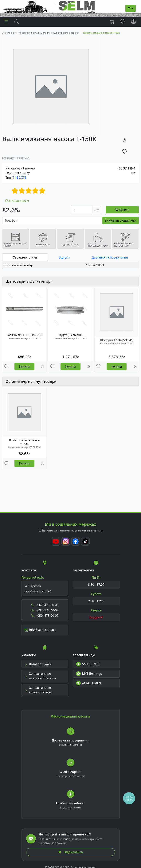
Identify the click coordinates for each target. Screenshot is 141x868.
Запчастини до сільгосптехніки (38, 690)
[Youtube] (56, 541)
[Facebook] (76, 541)
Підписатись (70, 852)
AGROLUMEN (89, 683)
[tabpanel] (70, 265)
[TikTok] (85, 541)
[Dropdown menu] (131, 8)
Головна (10, 33)
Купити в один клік (120, 220)
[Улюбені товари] (6, 367)
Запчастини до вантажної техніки (40, 676)
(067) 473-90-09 (45, 605)
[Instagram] (66, 541)
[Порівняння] (43, 367)
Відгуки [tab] (64, 257)
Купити (24, 367)
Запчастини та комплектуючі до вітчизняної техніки (50, 33)
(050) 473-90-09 (45, 616)
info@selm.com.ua (40, 630)
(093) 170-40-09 (45, 610)
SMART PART (88, 664)
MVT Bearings (89, 674)
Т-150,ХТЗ (20, 177)
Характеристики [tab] (25, 257)
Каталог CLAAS (38, 664)
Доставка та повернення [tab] (110, 257)
